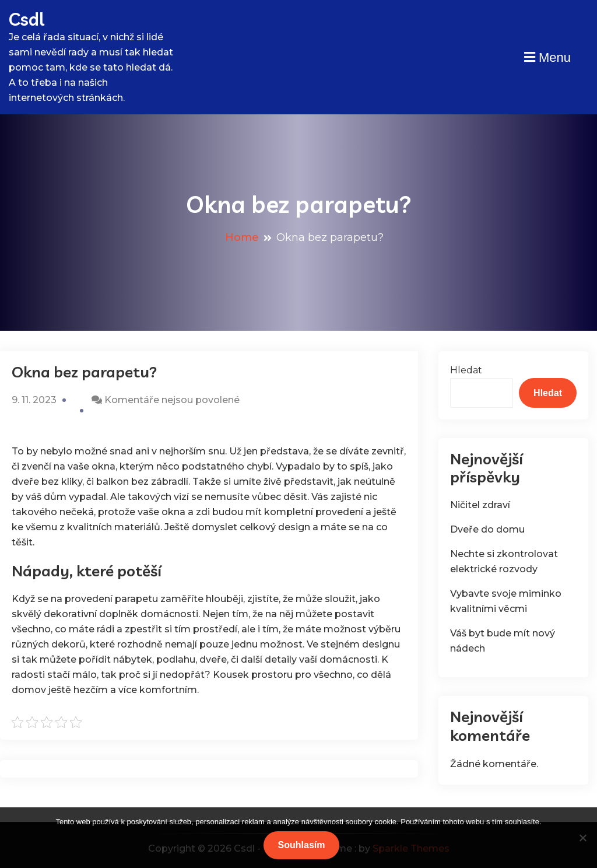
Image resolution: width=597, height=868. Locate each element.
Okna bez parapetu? (85, 372)
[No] (582, 838)
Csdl (27, 19)
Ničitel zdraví (480, 505)
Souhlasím (302, 845)
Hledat (466, 370)
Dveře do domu (487, 529)
